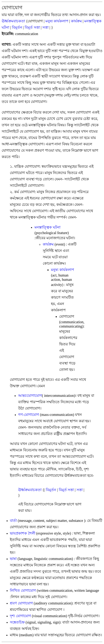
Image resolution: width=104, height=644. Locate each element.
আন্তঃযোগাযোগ (30, 396)
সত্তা (45, 27)
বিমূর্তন (17, 27)
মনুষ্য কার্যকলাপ (57, 21)
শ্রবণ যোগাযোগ (21, 603)
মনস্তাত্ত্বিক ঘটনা (47, 227)
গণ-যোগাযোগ (29, 415)
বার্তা (13, 521)
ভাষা (13, 559)
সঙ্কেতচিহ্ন (17, 622)
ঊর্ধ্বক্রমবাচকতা (13, 21)
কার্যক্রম (76, 21)
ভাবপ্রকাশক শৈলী (23, 533)
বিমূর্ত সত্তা (32, 27)
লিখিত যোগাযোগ (23, 591)
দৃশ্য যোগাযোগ (21, 616)
